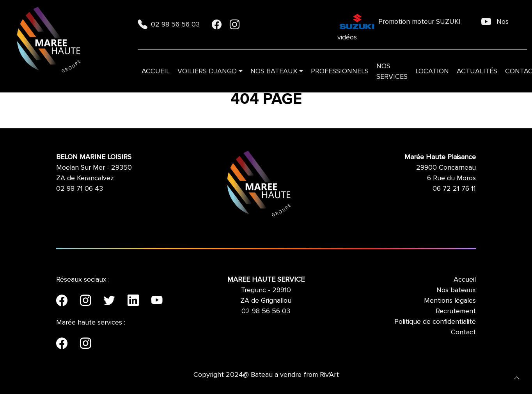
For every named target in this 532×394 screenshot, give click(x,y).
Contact (463, 332)
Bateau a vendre (276, 374)
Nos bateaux (456, 290)
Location (432, 71)
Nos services (392, 71)
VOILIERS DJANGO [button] (207, 71)
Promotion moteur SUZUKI (400, 21)
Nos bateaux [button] (274, 71)
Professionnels (340, 71)
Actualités (477, 71)
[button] (517, 377)
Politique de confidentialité (435, 321)
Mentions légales (450, 300)
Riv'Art (329, 374)
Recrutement (456, 311)
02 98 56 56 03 (170, 24)
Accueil (156, 71)
